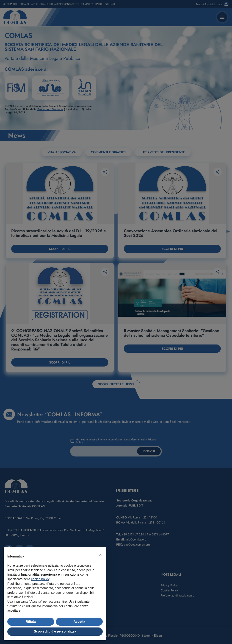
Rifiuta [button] (31, 622)
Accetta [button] (79, 622)
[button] (100, 555)
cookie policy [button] (40, 579)
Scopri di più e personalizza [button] (55, 631)
